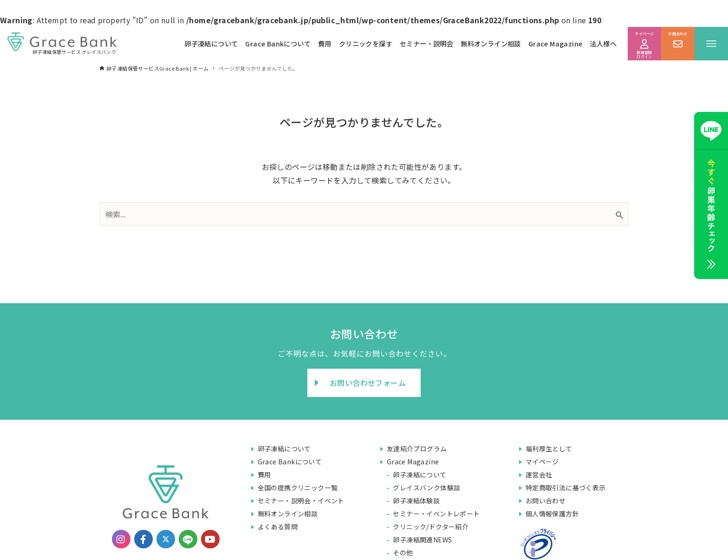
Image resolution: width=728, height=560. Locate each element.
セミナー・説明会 (426, 43)
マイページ (542, 462)
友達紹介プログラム (417, 449)
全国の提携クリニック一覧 (298, 488)
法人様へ (603, 43)
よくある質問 (278, 527)
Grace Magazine (556, 43)
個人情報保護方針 (552, 514)
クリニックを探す (366, 43)
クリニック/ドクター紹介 (431, 527)
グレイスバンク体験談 (426, 488)
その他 (403, 553)
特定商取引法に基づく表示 (566, 488)
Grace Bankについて (278, 43)
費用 (325, 43)
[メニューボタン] (711, 44)
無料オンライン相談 (491, 43)
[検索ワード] (364, 214)
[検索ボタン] (619, 215)
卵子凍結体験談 (416, 501)
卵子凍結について (211, 43)
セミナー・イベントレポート (436, 514)
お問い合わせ (546, 501)
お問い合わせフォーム (368, 383)
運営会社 (539, 475)
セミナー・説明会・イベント (301, 501)
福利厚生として (549, 449)
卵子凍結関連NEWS (422, 540)
